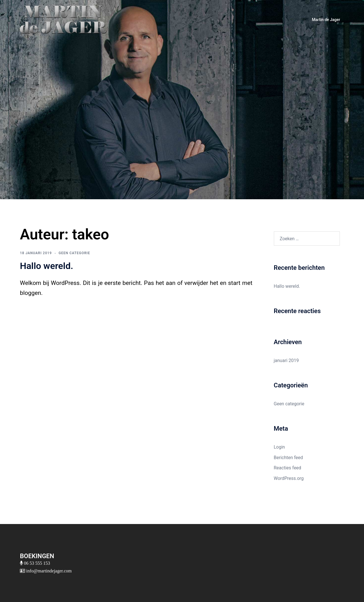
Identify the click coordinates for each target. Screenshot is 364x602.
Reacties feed (288, 468)
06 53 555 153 (36, 563)
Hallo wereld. (46, 266)
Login (279, 447)
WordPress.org (289, 478)
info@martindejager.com (48, 571)
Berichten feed (288, 458)
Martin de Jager (326, 20)
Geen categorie (74, 253)
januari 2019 (286, 360)
